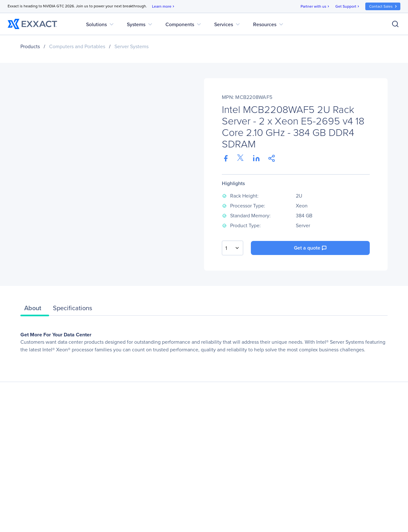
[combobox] (233, 248)
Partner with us (315, 7)
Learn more (164, 7)
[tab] (35, 310)
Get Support (348, 7)
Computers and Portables (77, 46)
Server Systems (131, 46)
